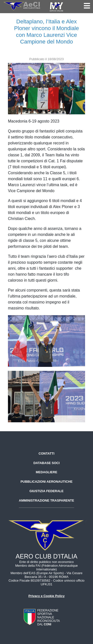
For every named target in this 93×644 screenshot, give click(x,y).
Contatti (47, 453)
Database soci (47, 463)
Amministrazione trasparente (46, 500)
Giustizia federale (46, 491)
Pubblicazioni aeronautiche (47, 482)
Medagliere (46, 472)
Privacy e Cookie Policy (47, 596)
